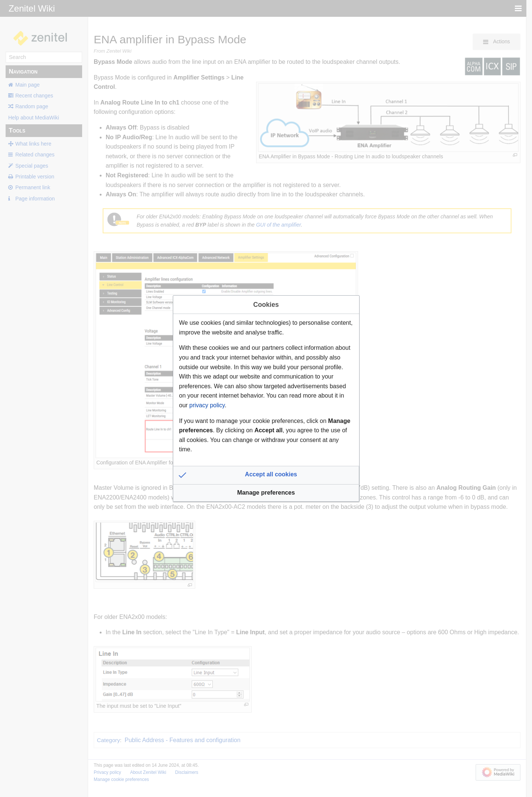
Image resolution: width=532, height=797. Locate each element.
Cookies (266, 305)
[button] (266, 475)
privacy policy (207, 405)
